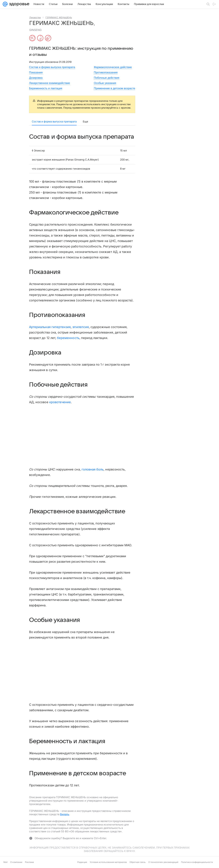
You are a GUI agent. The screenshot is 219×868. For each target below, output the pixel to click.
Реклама (29, 862)
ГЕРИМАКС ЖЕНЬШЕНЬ (59, 17)
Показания (36, 72)
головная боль (93, 469)
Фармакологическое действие (113, 67)
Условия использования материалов (108, 862)
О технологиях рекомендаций (163, 862)
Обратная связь (138, 862)
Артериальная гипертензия (50, 327)
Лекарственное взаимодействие (50, 83)
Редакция (82, 862)
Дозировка (36, 78)
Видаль (65, 814)
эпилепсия (81, 327)
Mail (5, 862)
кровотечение (60, 402)
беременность (68, 338)
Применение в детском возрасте (114, 88)
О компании (16, 862)
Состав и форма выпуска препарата (52, 67)
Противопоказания (106, 72)
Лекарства (35, 17)
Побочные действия (107, 78)
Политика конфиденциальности (197, 862)
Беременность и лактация (46, 88)
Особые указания (105, 83)
